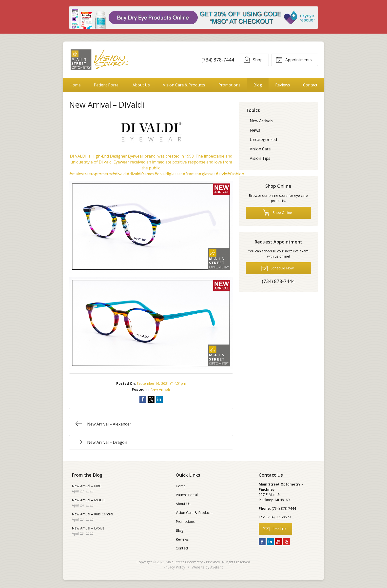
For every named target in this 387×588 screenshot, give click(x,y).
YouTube (278, 542)
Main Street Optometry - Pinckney (193, 562)
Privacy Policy (174, 567)
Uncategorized (263, 140)
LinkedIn (270, 542)
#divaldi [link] (119, 174)
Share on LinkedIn (159, 399)
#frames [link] (191, 174)
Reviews (283, 85)
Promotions (229, 85)
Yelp (287, 542)
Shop (253, 60)
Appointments (294, 60)
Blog (258, 85)
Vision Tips (260, 158)
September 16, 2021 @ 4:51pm (161, 383)
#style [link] (221, 174)
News (255, 130)
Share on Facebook (143, 399)
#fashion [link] (236, 174)
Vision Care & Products (184, 85)
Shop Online (278, 212)
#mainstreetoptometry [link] (91, 174)
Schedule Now (277, 268)
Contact (310, 85)
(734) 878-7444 (218, 60)
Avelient (217, 567)
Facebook (262, 542)
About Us (141, 85)
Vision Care (260, 149)
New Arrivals (161, 389)
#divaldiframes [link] (140, 174)
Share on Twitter (151, 399)
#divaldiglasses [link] (168, 174)
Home (75, 85)
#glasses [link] (207, 174)
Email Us (275, 529)
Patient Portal (107, 85)
